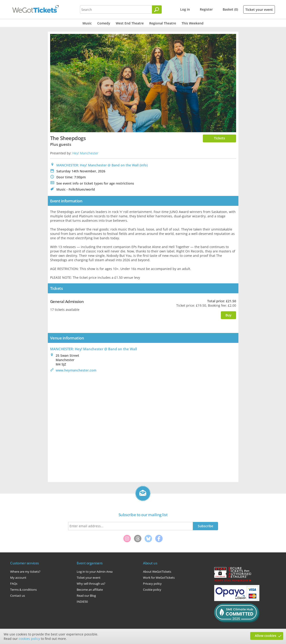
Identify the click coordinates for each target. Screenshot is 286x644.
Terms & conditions (23, 590)
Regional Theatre (163, 23)
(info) (144, 165)
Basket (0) (230, 9)
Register (206, 9)
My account (18, 578)
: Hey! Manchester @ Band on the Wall (94, 349)
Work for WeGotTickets (159, 578)
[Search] (157, 9)
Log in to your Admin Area (95, 572)
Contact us (18, 596)
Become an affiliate (90, 590)
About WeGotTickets (157, 572)
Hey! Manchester (85, 153)
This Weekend (193, 23)
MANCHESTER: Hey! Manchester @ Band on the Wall (97, 165)
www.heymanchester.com (76, 370)
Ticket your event (259, 10)
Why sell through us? (91, 584)
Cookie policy (152, 590)
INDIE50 (82, 602)
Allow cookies (266, 636)
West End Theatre (130, 23)
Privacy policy (152, 584)
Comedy (104, 23)
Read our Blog (86, 596)
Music (87, 23)
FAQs (14, 584)
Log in (185, 9)
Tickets (219, 138)
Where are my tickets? (25, 572)
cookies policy (29, 639)
